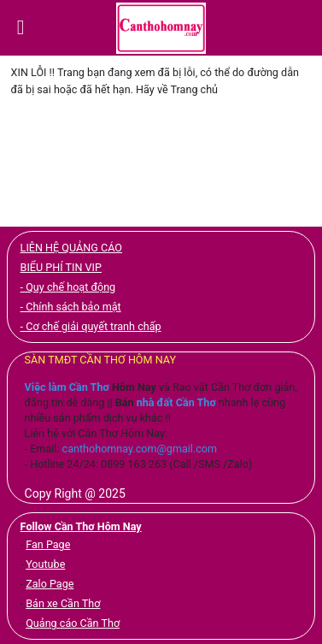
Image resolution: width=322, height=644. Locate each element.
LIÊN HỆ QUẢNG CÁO (71, 248)
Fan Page (48, 544)
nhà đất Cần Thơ (176, 402)
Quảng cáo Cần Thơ (73, 623)
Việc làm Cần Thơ (67, 387)
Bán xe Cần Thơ (63, 603)
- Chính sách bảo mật (71, 307)
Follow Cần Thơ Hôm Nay (81, 526)
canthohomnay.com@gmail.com (140, 449)
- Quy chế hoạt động (68, 287)
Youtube (45, 564)
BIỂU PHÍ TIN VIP (61, 267)
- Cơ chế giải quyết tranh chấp (91, 326)
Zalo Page (50, 584)
